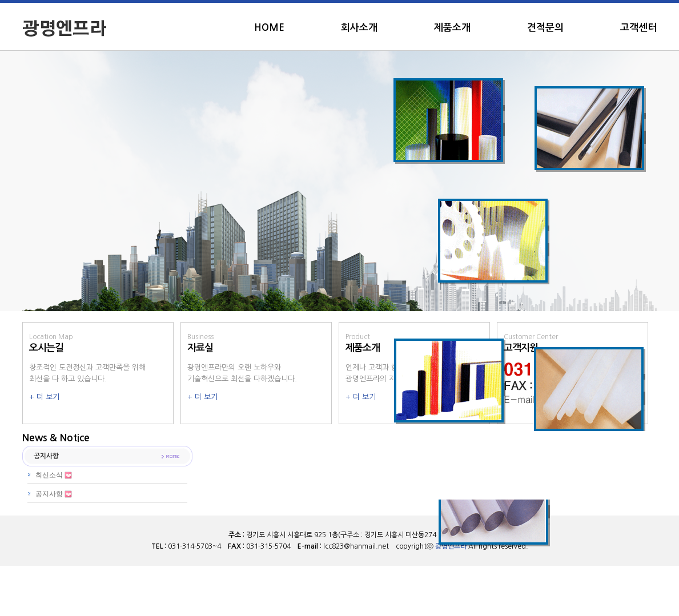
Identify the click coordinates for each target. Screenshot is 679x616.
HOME (269, 28)
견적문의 (545, 28)
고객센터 (638, 28)
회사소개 (359, 28)
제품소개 (452, 28)
